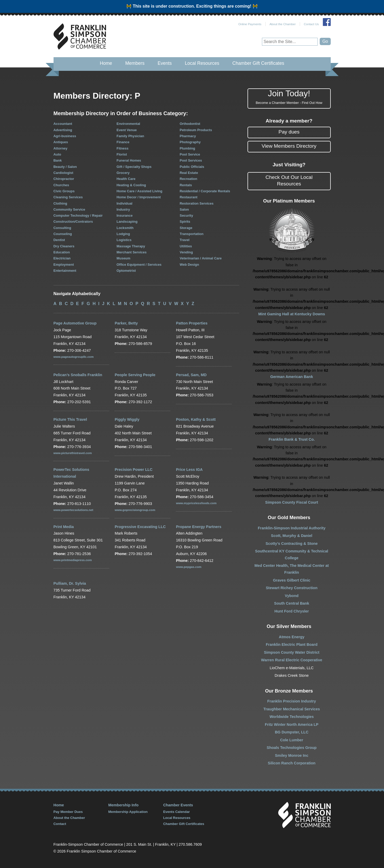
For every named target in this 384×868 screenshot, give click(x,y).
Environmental (128, 124)
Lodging (123, 234)
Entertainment (65, 271)
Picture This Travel (70, 419)
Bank (58, 160)
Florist (122, 154)
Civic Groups (64, 191)
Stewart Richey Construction (292, 588)
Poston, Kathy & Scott (196, 419)
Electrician (62, 258)
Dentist (59, 240)
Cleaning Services (68, 197)
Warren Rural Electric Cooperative (292, 660)
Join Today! (289, 97)
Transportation (192, 234)
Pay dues (289, 132)
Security (186, 215)
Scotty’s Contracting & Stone (292, 544)
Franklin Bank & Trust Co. (292, 439)
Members (135, 63)
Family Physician (130, 136)
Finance (123, 142)
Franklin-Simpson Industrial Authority (292, 528)
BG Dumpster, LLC (292, 732)
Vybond (292, 596)
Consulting (62, 228)
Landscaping (127, 222)
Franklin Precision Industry (292, 701)
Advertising (63, 130)
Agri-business (65, 136)
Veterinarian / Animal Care (201, 258)
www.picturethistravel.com (73, 453)
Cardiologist (64, 173)
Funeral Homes (129, 160)
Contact (60, 824)
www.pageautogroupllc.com (74, 357)
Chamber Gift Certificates (258, 63)
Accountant (63, 124)
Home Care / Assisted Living (139, 191)
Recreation (189, 179)
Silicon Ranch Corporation (292, 763)
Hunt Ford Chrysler (292, 611)
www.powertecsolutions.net (73, 510)
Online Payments (250, 24)
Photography (190, 142)
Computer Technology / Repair (78, 215)
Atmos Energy (292, 637)
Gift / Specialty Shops (134, 167)
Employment (64, 265)
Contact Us (311, 24)
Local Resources (202, 63)
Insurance (125, 215)
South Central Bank (292, 603)
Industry (123, 209)
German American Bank (292, 377)
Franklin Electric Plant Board (292, 645)
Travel (185, 240)
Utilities (186, 246)
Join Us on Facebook (327, 22)
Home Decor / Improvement (139, 197)
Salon (184, 209)
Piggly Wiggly (127, 419)
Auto (57, 154)
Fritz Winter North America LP (292, 725)
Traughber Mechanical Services (292, 709)
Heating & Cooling (131, 185)
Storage (186, 228)
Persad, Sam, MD (191, 375)
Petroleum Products (196, 130)
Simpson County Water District (291, 652)
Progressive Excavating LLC (140, 527)
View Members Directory (289, 146)
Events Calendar (177, 812)
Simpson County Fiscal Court (291, 502)
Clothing (61, 203)
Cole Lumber (292, 740)
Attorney (61, 148)
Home (106, 63)
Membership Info (123, 805)
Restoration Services (197, 203)
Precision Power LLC (134, 470)
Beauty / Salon (65, 167)
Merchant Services (131, 252)
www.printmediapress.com (73, 560)
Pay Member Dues (68, 812)
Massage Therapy (131, 246)
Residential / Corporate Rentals (205, 191)
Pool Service (190, 154)
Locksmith (125, 228)
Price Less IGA (189, 470)
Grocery (123, 173)
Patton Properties (192, 323)
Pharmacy (188, 136)
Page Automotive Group (75, 323)
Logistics (124, 240)
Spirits (185, 222)
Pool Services (191, 160)
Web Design (190, 265)
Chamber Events (178, 805)
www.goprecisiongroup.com (135, 510)
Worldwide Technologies (292, 717)
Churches (61, 185)
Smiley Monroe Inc (292, 755)
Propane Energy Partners (199, 527)
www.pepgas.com (189, 567)
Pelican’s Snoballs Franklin (78, 375)
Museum (123, 258)
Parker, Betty (126, 323)
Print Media (64, 527)
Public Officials (192, 167)
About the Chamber (283, 24)
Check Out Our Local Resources (289, 181)
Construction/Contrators (73, 222)
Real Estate (189, 173)
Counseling (63, 234)
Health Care (126, 179)
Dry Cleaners (64, 246)
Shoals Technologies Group (292, 748)
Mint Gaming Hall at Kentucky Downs (292, 314)
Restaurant (189, 197)
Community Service (69, 209)
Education (62, 252)
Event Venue (127, 130)
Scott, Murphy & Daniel (292, 536)
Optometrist (126, 271)
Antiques (61, 142)
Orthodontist (190, 124)
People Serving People (135, 375)
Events (165, 63)
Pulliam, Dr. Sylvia (70, 583)
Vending (186, 252)
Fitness (122, 148)
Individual (124, 203)
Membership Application (128, 812)
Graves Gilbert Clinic (292, 580)
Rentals (186, 185)
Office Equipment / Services (139, 265)
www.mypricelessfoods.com (196, 503)
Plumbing (188, 148)
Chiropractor (64, 179)
